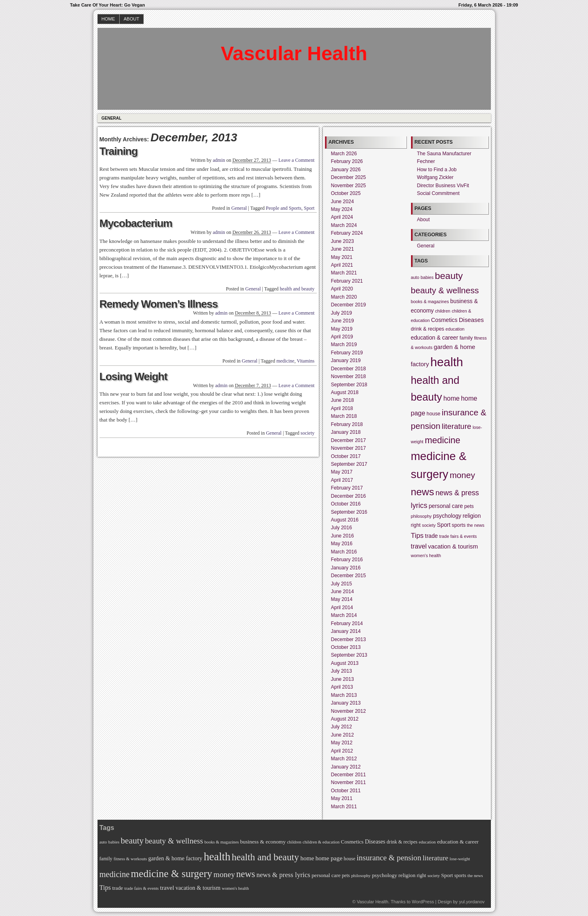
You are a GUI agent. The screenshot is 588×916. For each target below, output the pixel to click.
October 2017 (346, 456)
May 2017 (342, 472)
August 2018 (345, 392)
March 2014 (344, 615)
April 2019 (342, 337)
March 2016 (344, 552)
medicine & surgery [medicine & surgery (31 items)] (171, 874)
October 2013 (346, 647)
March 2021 (344, 273)
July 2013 (342, 671)
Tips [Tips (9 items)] (417, 536)
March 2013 (344, 695)
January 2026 (346, 170)
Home (108, 19)
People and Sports (284, 208)
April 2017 (342, 480)
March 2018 (344, 416)
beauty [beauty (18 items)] (449, 276)
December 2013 (348, 639)
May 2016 (342, 544)
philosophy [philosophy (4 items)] (421, 516)
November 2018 (348, 376)
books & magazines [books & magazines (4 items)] (430, 302)
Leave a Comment (297, 160)
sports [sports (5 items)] (459, 525)
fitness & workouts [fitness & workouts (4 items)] (130, 859)
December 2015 (348, 576)
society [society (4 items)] (429, 525)
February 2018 (347, 424)
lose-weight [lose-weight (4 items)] (460, 859)
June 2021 (343, 249)
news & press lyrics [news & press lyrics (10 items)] (283, 875)
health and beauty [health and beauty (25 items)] (266, 857)
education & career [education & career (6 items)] (435, 338)
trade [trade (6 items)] (431, 536)
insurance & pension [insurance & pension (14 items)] (389, 858)
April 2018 (342, 408)
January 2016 (346, 568)
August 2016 (345, 520)
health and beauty (297, 289)
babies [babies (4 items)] (427, 277)
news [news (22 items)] (423, 492)
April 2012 (342, 751)
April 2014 (342, 608)
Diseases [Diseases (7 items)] (471, 320)
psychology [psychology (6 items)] (447, 516)
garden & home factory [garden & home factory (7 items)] (175, 858)
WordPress (423, 902)
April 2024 (342, 217)
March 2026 (344, 154)
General (112, 118)
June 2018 (343, 400)
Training (119, 151)
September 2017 (349, 464)
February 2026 (347, 161)
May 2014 (342, 599)
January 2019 (346, 361)
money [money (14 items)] (462, 475)
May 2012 (342, 743)
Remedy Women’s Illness (159, 304)
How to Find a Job (437, 170)
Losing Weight (134, 376)
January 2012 (346, 767)
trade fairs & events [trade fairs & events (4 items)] (458, 536)
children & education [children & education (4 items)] (321, 842)
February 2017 (347, 488)
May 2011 (342, 798)
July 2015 (342, 584)
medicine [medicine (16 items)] (443, 440)
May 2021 (342, 257)
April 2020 (342, 289)
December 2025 (348, 177)
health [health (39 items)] (447, 362)
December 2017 (348, 440)
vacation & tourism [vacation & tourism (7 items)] (453, 546)
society (308, 433)
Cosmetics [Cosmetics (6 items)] (444, 320)
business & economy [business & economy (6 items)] (263, 842)
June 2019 (343, 321)
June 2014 (343, 592)
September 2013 (349, 655)
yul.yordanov (472, 902)
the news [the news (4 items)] (476, 525)
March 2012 (344, 759)
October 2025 (346, 193)
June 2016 (343, 536)
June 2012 (343, 735)
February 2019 (347, 353)
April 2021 (342, 265)
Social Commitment (438, 193)
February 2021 (347, 281)
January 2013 (346, 703)
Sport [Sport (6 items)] (444, 525)
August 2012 (345, 719)
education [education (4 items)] (455, 329)
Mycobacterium (136, 223)
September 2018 (349, 385)
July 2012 (342, 727)
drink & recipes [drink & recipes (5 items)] (428, 329)
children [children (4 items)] (443, 311)
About (132, 19)
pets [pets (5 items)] (469, 506)
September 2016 (349, 512)
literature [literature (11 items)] (456, 426)
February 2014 (347, 624)
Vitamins (305, 361)
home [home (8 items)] (452, 398)
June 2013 (343, 679)
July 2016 (342, 528)
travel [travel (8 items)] (419, 546)
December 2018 (348, 369)
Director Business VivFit (443, 186)
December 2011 (348, 775)
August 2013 (345, 663)
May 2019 (342, 329)
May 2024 (342, 209)
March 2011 (344, 807)
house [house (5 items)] (434, 414)
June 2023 (343, 241)
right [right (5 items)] (416, 525)
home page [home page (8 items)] (329, 858)
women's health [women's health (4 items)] (426, 555)
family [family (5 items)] (466, 338)
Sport (309, 208)
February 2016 (347, 560)
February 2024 (347, 233)
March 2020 (344, 297)
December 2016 (348, 496)
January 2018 (346, 432)
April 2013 (342, 687)
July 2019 (342, 313)
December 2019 (348, 305)
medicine (285, 361)
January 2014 (346, 631)
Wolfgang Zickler (435, 177)
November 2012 (348, 711)
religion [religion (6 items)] (472, 516)
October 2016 (346, 504)
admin (219, 160)
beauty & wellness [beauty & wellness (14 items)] (445, 290)
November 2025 (348, 186)
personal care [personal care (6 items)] (446, 506)
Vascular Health (294, 53)
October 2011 (346, 791)
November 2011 (348, 782)
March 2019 (344, 345)
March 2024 (344, 225)
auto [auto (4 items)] (415, 277)
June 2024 (343, 202)
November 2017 (348, 448)
